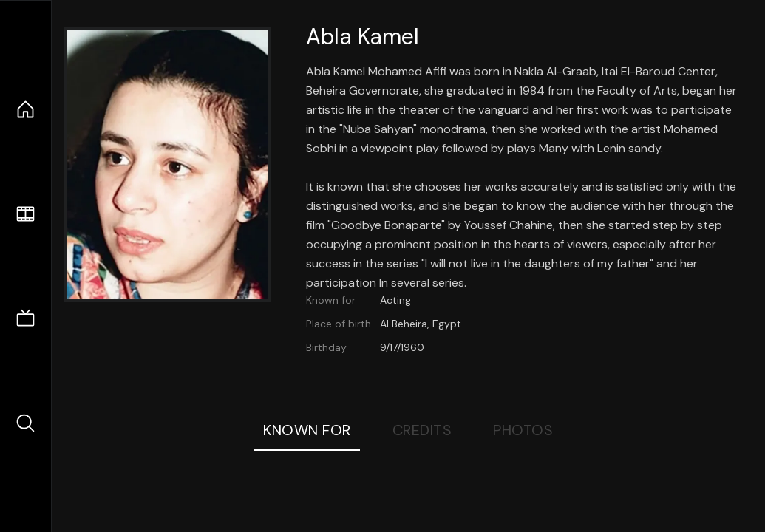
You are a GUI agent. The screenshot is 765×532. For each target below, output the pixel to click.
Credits (422, 430)
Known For (307, 430)
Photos (523, 430)
